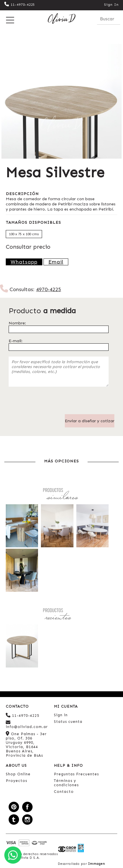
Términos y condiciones (66, 783)
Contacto (64, 792)
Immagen (97, 864)
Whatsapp (24, 262)
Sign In (111, 5)
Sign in (61, 715)
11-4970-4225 (20, 5)
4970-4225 (49, 289)
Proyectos (16, 781)
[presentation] (52, 403)
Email (56, 262)
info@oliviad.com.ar (27, 724)
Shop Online (18, 774)
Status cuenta (68, 722)
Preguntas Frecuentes (76, 774)
